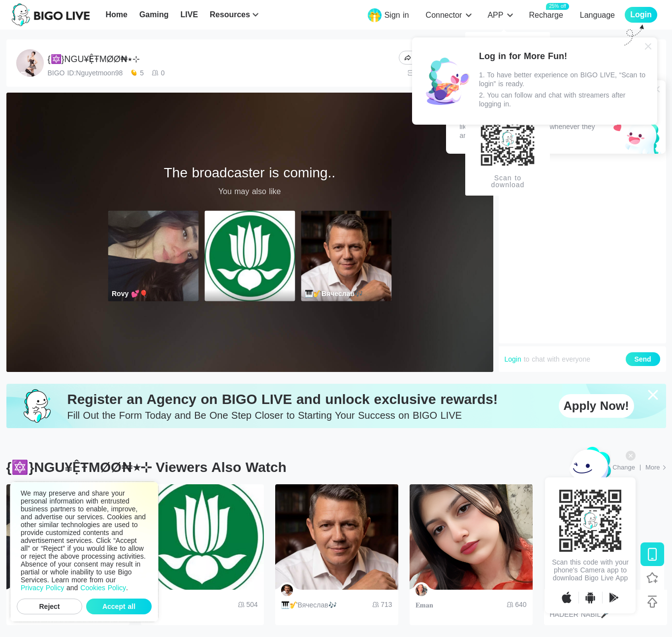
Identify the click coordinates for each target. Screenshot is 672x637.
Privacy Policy (42, 588)
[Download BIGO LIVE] (652, 554)
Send (642, 359)
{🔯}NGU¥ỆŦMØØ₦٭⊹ (94, 59)
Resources (230, 15)
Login (513, 359)
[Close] (648, 46)
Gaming (154, 15)
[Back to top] (652, 602)
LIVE (189, 15)
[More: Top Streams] (656, 468)
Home (116, 15)
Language (597, 15)
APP (495, 15)
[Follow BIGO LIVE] (652, 578)
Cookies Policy (103, 588)
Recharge (546, 15)
